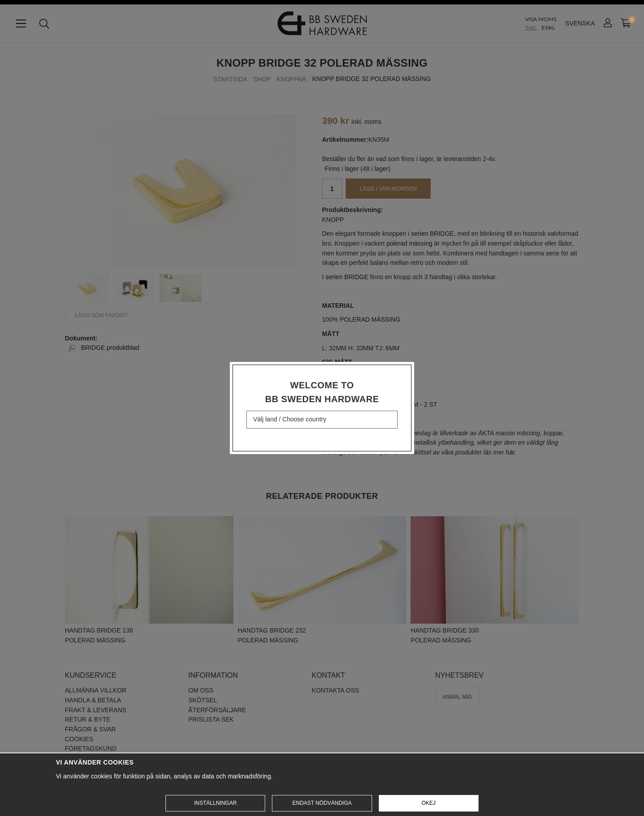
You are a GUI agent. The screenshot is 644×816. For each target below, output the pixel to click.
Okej (429, 803)
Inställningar (215, 803)
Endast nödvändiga (322, 803)
